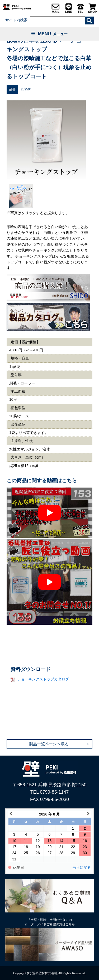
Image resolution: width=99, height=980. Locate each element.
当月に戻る (82, 868)
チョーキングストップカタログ (43, 679)
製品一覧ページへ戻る (49, 744)
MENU (50, 34)
